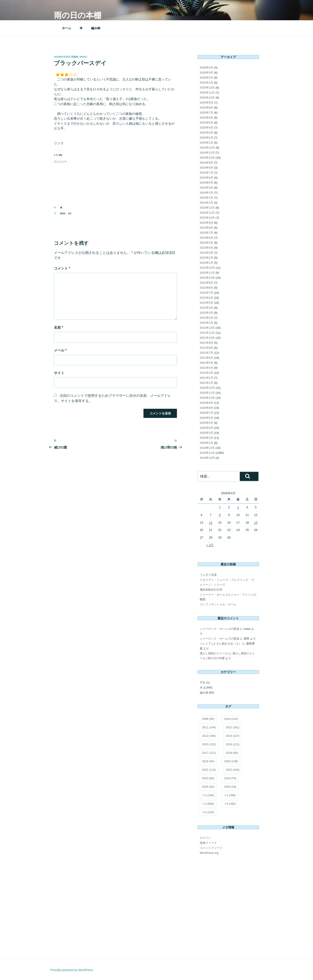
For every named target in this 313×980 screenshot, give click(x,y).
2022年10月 (207, 278)
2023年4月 (206, 248)
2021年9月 (206, 343)
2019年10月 (207, 458)
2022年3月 (206, 313)
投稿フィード (208, 843)
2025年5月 (206, 123)
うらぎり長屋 (208, 575)
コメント (62, 268)
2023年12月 (207, 208)
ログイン (205, 838)
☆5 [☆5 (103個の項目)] (208, 812)
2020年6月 (206, 418)
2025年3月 (206, 133)
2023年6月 (206, 238)
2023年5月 (206, 243)
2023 (63, 213)
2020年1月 (206, 443)
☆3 (69, 213)
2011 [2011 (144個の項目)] (209, 727)
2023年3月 (206, 253)
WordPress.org (209, 853)
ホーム (67, 28)
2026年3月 (206, 73)
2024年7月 (206, 173)
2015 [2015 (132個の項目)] (209, 744)
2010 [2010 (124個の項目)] (231, 719)
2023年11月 (207, 213)
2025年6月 (206, 118)
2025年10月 (207, 98)
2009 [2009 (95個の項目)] (208, 719)
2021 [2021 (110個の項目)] (209, 770)
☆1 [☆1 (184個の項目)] (208, 795)
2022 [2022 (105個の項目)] (233, 770)
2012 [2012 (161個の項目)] (233, 727)
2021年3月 (206, 373)
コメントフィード (211, 848)
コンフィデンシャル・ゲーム (218, 604)
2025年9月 (206, 103)
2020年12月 (207, 388)
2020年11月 (207, 393)
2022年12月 (207, 268)
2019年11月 (207, 453)
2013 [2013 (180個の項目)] (209, 736)
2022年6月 (206, 298)
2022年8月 (206, 288)
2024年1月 (206, 203)
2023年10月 (207, 218)
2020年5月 (206, 423)
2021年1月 (206, 383)
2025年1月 (206, 143)
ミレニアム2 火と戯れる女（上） (221, 644)
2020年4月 (206, 428)
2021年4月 (206, 368)
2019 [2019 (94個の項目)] (208, 761)
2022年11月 (207, 273)
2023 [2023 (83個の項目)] (208, 778)
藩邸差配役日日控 (211, 590)
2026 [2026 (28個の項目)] (230, 787)
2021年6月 (206, 358)
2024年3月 (206, 193)
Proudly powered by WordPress (72, 970)
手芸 (203, 683)
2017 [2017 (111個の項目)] (209, 753)
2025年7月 (206, 113)
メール (60, 350)
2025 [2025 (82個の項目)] (208, 787)
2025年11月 (207, 93)
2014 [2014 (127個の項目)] (233, 736)
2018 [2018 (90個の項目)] (232, 753)
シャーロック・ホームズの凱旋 (220, 629)
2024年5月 (206, 183)
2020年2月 (206, 438)
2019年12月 (207, 448)
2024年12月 (207, 148)
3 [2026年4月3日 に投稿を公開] (238, 507)
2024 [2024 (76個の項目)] (230, 778)
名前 (59, 328)
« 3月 (210, 545)
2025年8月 (206, 108)
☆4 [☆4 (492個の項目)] (230, 804)
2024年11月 (207, 153)
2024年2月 (206, 198)
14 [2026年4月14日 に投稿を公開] (211, 523)
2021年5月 (206, 363)
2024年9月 (206, 163)
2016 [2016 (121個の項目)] (233, 744)
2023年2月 (206, 258)
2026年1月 (206, 83)
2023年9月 (206, 223)
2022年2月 (206, 318)
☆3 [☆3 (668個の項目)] (208, 804)
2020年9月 (206, 403)
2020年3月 (206, 433)
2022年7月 (206, 293)
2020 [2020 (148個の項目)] (231, 761)
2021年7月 (206, 353)
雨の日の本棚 (78, 15)
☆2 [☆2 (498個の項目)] (230, 795)
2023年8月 (206, 228)
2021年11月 (207, 333)
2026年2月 (206, 78)
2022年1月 (206, 323)
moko (83, 57)
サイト (59, 373)
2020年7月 (206, 413)
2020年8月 (206, 408)
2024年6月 (206, 178)
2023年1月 (206, 263)
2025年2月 (206, 138)
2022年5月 (206, 303)
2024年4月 (206, 188)
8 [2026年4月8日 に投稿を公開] (220, 515)
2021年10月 (207, 338)
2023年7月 (206, 233)
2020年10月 (207, 398)
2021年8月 (206, 348)
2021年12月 (207, 328)
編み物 (96, 28)
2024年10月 (207, 158)
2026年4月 (206, 68)
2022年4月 (206, 308)
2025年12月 (207, 88)
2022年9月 (206, 283)
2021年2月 (206, 378)
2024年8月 (206, 168)
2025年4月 (206, 128)
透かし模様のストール (214, 653)
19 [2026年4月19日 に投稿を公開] (256, 523)
